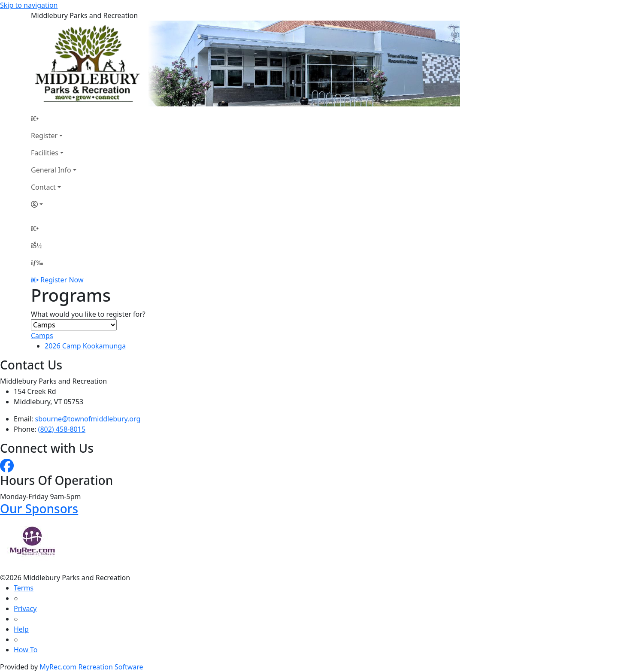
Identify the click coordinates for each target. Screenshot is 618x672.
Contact (43, 187)
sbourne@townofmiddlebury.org (88, 419)
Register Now (62, 280)
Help (21, 629)
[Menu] (37, 263)
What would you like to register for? (88, 314)
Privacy (25, 608)
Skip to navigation (29, 5)
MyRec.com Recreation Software (91, 667)
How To (26, 650)
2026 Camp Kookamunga (85, 346)
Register (44, 136)
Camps (42, 336)
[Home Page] (54, 118)
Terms (24, 588)
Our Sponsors (39, 509)
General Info (51, 170)
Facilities (45, 153)
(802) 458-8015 (62, 429)
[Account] (54, 204)
